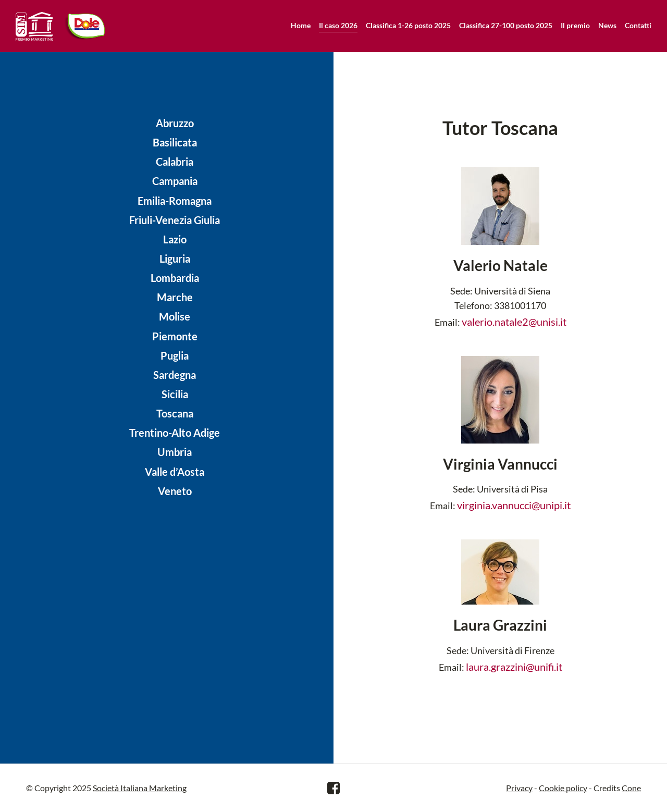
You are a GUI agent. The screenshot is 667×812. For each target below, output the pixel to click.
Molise (175, 316)
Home (301, 25)
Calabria (175, 162)
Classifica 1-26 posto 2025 (408, 25)
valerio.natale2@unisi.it (514, 322)
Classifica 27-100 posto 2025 (506, 25)
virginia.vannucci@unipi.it (514, 505)
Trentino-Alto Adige (175, 433)
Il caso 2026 (338, 25)
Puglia (175, 355)
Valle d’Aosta (175, 472)
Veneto (175, 491)
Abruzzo (175, 123)
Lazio (175, 239)
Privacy (519, 788)
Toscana (175, 413)
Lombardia (175, 278)
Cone (631, 788)
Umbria (175, 452)
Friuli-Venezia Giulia (175, 220)
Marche (175, 297)
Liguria (175, 259)
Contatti (638, 25)
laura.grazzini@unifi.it (514, 667)
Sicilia (175, 394)
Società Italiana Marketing (140, 788)
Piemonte (175, 336)
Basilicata (175, 142)
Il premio (575, 25)
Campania (175, 181)
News (607, 25)
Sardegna (175, 375)
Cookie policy (563, 788)
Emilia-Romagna (175, 201)
